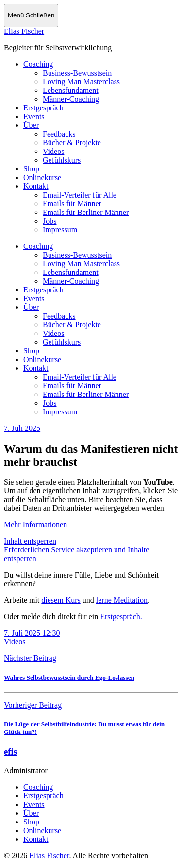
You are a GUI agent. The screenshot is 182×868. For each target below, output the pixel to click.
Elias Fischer (24, 31)
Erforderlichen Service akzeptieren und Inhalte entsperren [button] (76, 554)
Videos (53, 151)
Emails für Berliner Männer (86, 212)
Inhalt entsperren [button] (30, 541)
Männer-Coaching (71, 99)
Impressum (60, 230)
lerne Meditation (122, 600)
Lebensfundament (71, 90)
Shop (31, 169)
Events (34, 116)
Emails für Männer (72, 204)
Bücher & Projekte (72, 143)
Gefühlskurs (62, 160)
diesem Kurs (61, 600)
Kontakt (36, 186)
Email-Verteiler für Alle (80, 195)
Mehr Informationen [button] (35, 525)
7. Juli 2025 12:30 (32, 633)
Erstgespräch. (121, 617)
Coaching (38, 64)
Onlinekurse (42, 177)
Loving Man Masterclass (81, 82)
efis (10, 752)
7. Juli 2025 (22, 428)
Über (31, 125)
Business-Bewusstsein (77, 73)
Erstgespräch (43, 108)
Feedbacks (59, 134)
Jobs (50, 221)
